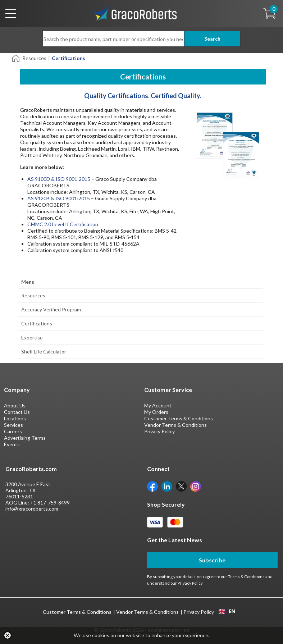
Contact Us (17, 412)
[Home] (16, 58)
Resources (34, 58)
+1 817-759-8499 (50, 503)
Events (12, 444)
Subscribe (212, 560)
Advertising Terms (25, 438)
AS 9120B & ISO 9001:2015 (59, 198)
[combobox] (227, 611)
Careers (13, 431)
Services (13, 425)
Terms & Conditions (246, 577)
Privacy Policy (159, 431)
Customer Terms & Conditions (179, 418)
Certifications (37, 323)
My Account (158, 405)
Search (212, 39)
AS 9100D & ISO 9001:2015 (59, 179)
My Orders (156, 412)
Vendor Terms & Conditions (175, 425)
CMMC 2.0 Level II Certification (63, 224)
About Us (15, 405)
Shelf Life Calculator (44, 351)
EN (227, 611)
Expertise (32, 337)
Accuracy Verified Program (51, 309)
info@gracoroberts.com (32, 509)
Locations (15, 418)
